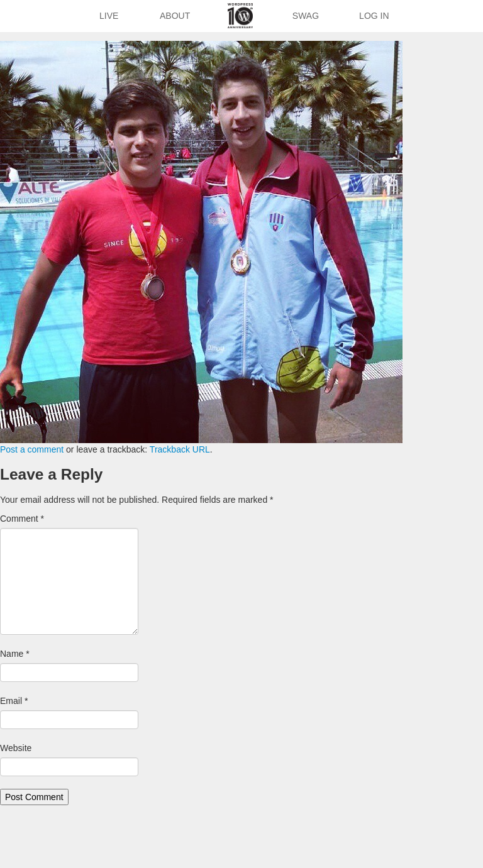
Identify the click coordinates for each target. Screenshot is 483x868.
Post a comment (32, 449)
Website (16, 748)
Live (109, 16)
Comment (22, 519)
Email (14, 701)
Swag (306, 16)
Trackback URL (180, 449)
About (175, 16)
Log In (374, 16)
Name (15, 654)
